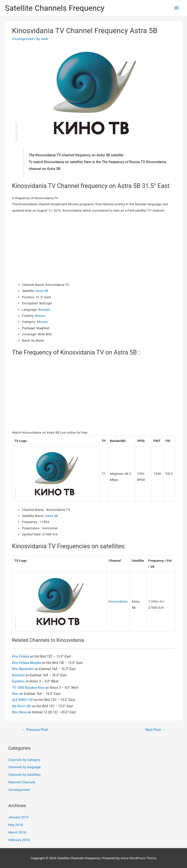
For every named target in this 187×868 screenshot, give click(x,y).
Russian (44, 309)
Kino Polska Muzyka (27, 663)
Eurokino (19, 681)
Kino (16, 694)
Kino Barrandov (23, 669)
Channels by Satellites (24, 775)
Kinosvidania (118, 601)
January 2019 (18, 817)
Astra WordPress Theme (138, 858)
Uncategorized (23, 39)
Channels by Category (24, 760)
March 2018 (17, 832)
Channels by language (24, 767)
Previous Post (35, 730)
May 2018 (16, 825)
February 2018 (19, 840)
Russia (40, 316)
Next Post (155, 730)
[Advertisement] (94, 248)
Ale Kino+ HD (22, 706)
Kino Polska (21, 656)
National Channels (22, 782)
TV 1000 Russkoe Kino (29, 688)
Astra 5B (42, 291)
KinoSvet (19, 675)
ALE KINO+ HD (23, 700)
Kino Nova (20, 712)
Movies (42, 322)
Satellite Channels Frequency (55, 8)
